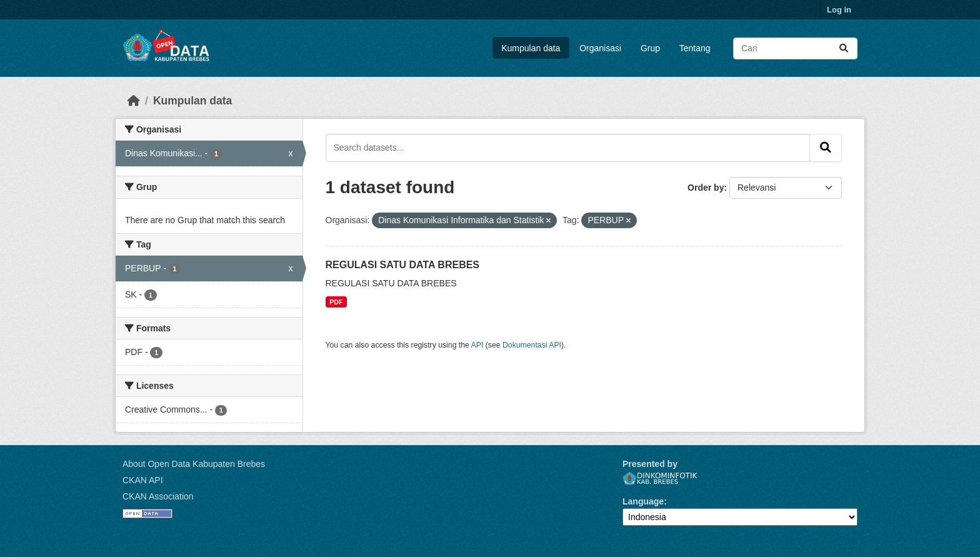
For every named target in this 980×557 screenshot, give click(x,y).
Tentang (695, 48)
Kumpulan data (531, 48)
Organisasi (600, 48)
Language (643, 501)
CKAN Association (158, 496)
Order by (706, 188)
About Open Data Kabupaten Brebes (194, 464)
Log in (839, 10)
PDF (336, 302)
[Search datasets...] (795, 48)
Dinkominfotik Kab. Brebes (660, 479)
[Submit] (844, 48)
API (477, 345)
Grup (650, 48)
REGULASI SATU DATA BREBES (403, 265)
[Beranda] (134, 101)
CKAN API (143, 480)
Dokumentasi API (532, 345)
